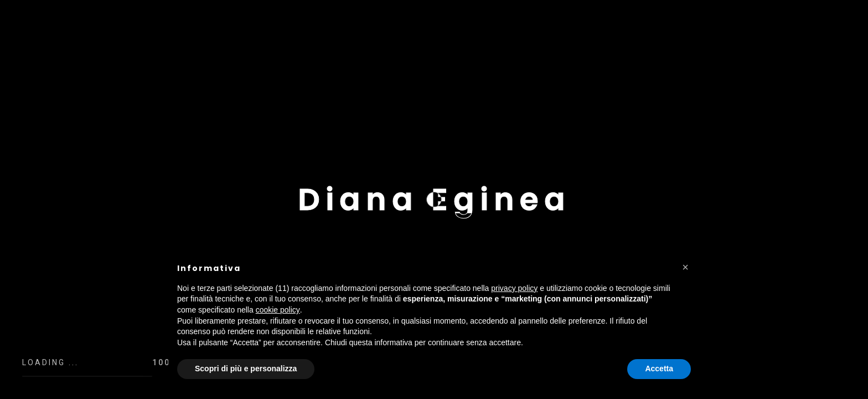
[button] (685, 267)
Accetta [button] (659, 369)
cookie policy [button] (278, 310)
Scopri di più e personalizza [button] (246, 369)
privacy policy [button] (514, 288)
